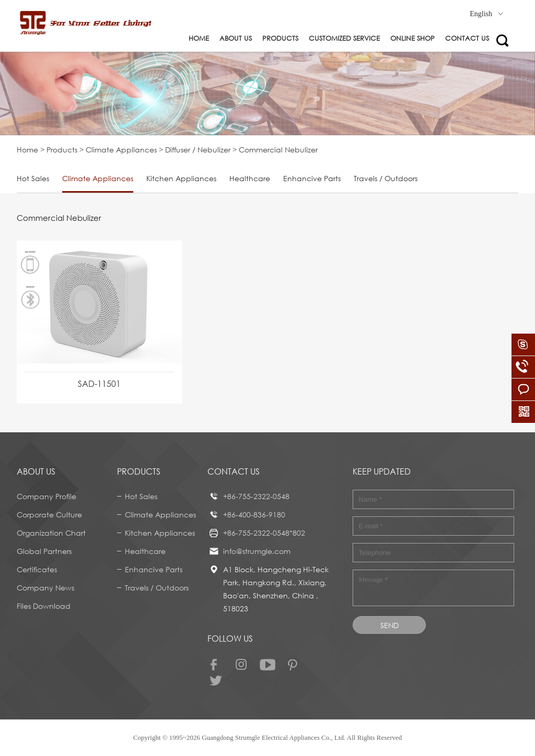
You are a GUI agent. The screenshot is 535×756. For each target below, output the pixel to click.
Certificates (37, 569)
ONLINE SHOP (412, 38)
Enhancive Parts (312, 178)
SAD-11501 (99, 384)
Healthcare (250, 178)
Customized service (344, 38)
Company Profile (46, 496)
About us (236, 38)
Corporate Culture (49, 515)
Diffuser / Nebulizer (198, 150)
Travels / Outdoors (386, 178)
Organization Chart (51, 533)
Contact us (467, 38)
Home (199, 38)
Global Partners (44, 551)
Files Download (44, 606)
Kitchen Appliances (181, 178)
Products (280, 38)
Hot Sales (33, 178)
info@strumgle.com (257, 551)
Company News (45, 588)
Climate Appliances (121, 150)
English (486, 14)
